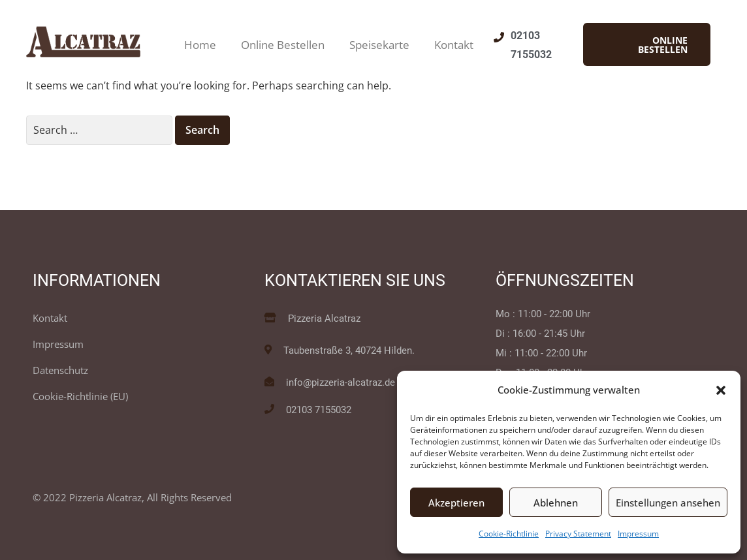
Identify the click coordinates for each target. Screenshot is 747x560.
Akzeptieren (456, 503)
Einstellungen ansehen (668, 503)
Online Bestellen (283, 45)
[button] (721, 390)
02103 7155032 (319, 410)
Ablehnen (556, 503)
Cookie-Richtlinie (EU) (80, 396)
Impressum (638, 534)
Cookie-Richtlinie (509, 534)
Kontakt (454, 45)
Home (200, 45)
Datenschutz (60, 370)
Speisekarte (379, 45)
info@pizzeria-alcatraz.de (341, 382)
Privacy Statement (578, 534)
